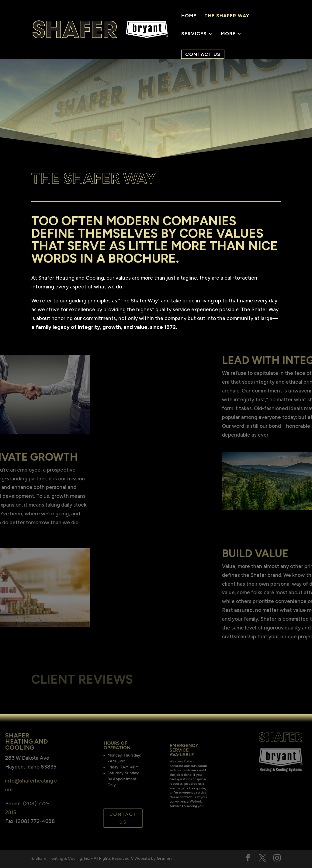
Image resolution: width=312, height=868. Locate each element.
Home (189, 16)
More (228, 34)
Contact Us (203, 54)
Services (194, 34)
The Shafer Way (227, 16)
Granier (165, 858)
